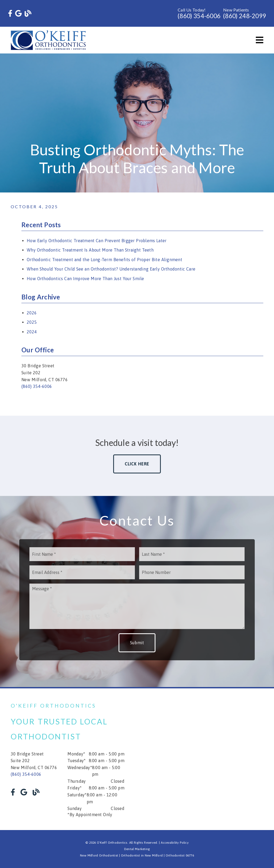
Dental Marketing (137, 849)
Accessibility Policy (175, 843)
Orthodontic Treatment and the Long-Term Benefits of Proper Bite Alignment (104, 260)
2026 (32, 313)
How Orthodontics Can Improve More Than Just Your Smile (85, 279)
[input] (82, 554)
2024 (32, 332)
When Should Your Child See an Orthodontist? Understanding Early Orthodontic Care (111, 269)
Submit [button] (137, 643)
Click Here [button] (137, 464)
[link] (10, 13)
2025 (32, 322)
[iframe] (206, 759)
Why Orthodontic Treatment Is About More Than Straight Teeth (90, 250)
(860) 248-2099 (245, 16)
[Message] (137, 606)
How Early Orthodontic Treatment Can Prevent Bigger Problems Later (97, 241)
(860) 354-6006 (199, 16)
